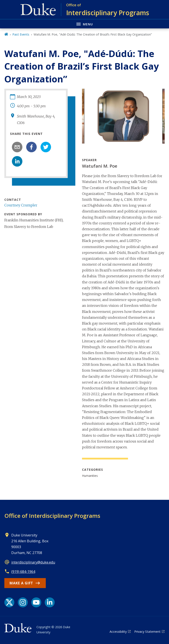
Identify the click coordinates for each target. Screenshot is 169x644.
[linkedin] (17, 161)
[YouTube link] (36, 602)
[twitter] (46, 147)
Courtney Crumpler (21, 205)
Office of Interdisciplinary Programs (52, 516)
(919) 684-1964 (23, 572)
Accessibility (118, 632)
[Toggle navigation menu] (84, 24)
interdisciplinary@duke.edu (33, 562)
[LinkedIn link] (50, 602)
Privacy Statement (147, 632)
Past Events (21, 34)
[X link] (9, 602)
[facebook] (31, 147)
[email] (17, 147)
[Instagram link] (23, 602)
